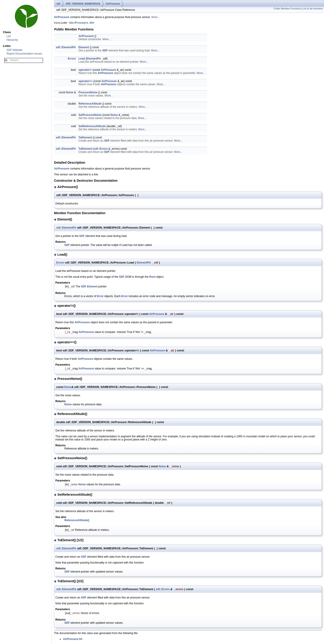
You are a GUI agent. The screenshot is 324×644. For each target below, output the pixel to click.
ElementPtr (94, 59)
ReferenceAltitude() (77, 521)
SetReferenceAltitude (92, 127)
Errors (72, 59)
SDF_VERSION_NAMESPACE (83, 4)
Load (82, 59)
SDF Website (14, 50)
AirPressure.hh (82, 23)
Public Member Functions (287, 9)
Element (84, 48)
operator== (86, 82)
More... (156, 17)
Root (152, 277)
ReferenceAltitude (90, 104)
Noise (70, 93)
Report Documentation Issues (24, 54)
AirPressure (113, 4)
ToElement (85, 138)
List (9, 36)
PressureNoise (88, 93)
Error (100, 297)
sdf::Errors (101, 149)
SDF (105, 51)
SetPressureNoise (90, 116)
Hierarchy (12, 40)
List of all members (313, 9)
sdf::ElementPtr (66, 48)
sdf (58, 4)
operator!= (85, 71)
